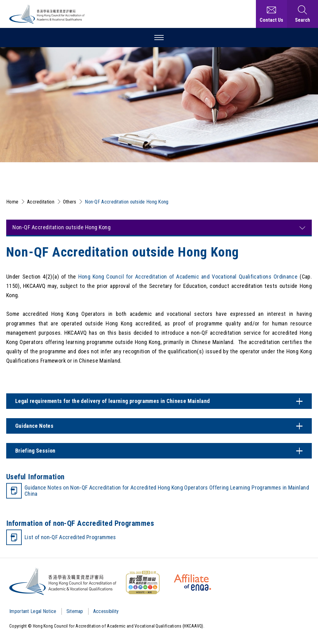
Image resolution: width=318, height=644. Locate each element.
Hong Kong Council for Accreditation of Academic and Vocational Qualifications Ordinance (188, 277)
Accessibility (106, 611)
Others (70, 202)
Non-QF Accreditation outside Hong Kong (127, 202)
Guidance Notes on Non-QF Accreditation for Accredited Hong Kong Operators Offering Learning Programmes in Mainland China (167, 491)
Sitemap (75, 611)
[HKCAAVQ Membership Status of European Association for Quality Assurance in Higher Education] (193, 583)
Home (12, 202)
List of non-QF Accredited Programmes (70, 537)
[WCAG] (143, 583)
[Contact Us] (271, 14)
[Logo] (63, 581)
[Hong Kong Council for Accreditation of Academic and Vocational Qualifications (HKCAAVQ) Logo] (47, 14)
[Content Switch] (159, 401)
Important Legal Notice (33, 611)
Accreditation (41, 202)
